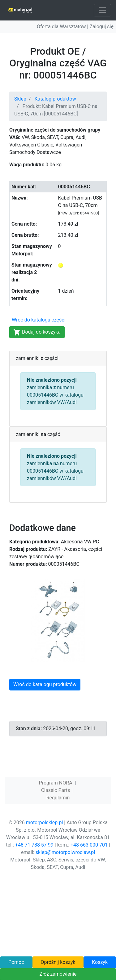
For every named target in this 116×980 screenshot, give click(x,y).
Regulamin (58, 798)
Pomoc (16, 962)
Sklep (20, 99)
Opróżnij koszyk (58, 962)
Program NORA (56, 783)
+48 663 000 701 (89, 845)
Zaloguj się (101, 27)
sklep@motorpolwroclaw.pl (65, 852)
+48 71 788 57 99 (34, 845)
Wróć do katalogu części (39, 320)
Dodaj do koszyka (37, 332)
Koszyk (100, 962)
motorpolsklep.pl (45, 823)
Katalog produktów (55, 99)
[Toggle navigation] (102, 10)
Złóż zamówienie (58, 974)
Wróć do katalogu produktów (45, 684)
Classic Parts (56, 790)
